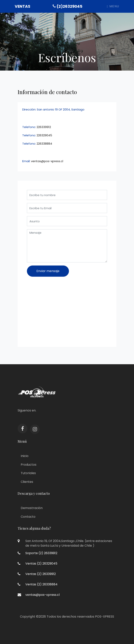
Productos (29, 465)
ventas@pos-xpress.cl (47, 161)
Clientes (27, 482)
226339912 (44, 127)
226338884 (44, 144)
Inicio (25, 456)
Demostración (32, 508)
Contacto (28, 517)
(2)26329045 (67, 6)
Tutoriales (28, 473)
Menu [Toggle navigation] (113, 6)
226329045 (44, 135)
